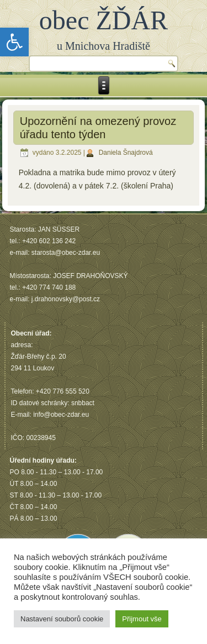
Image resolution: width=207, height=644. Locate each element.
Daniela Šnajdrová (126, 153)
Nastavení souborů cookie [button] (62, 619)
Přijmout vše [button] (142, 619)
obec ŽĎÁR (104, 20)
